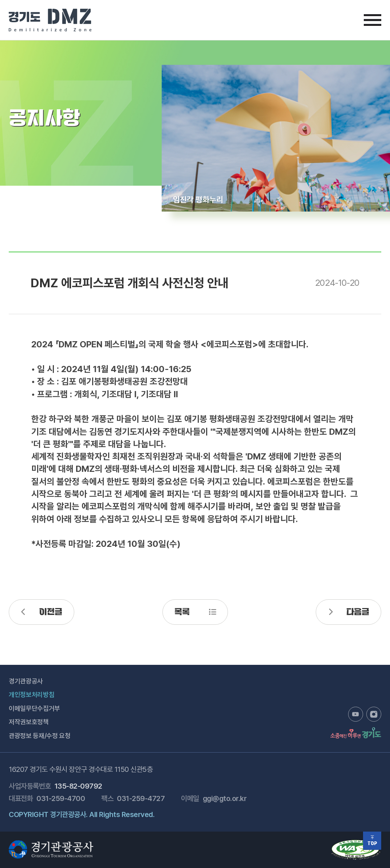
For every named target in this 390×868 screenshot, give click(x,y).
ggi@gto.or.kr (225, 798)
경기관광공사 (26, 681)
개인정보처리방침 (31, 695)
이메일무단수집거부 (34, 708)
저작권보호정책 (29, 722)
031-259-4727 (141, 798)
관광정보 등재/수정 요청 (40, 736)
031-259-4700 (61, 798)
